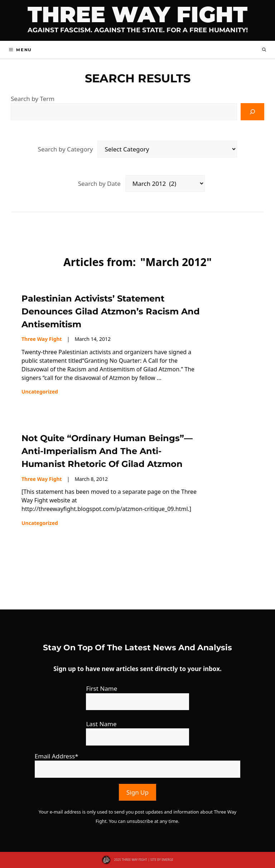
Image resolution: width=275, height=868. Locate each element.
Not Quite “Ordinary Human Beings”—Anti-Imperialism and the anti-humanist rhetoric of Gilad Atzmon (107, 451)
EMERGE (167, 860)
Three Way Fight (137, 14)
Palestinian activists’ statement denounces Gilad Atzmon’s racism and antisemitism (111, 311)
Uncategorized (40, 392)
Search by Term (33, 99)
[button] (264, 50)
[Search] (252, 112)
